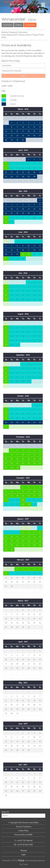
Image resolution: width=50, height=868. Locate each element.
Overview (8, 25)
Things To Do (38, 35)
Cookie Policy (23, 831)
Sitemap (24, 850)
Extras (29, 35)
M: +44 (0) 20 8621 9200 (23, 845)
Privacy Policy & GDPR (23, 835)
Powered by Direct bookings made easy (23, 861)
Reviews (5, 32)
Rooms (22, 35)
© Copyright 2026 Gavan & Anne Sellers (23, 822)
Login (23, 854)
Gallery (19, 25)
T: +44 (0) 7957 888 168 (23, 840)
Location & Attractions (18, 32)
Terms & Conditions (24, 826)
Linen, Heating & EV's (10, 35)
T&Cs (4, 37)
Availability (30, 25)
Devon (32, 20)
